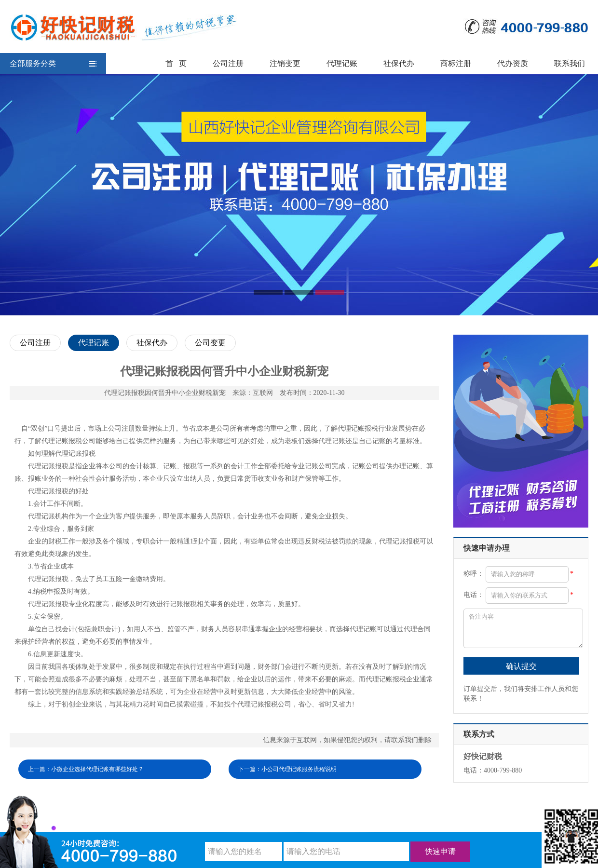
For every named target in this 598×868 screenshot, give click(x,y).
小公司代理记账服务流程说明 (299, 769)
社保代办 (399, 63)
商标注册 (456, 63)
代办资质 (513, 63)
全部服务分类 (53, 63)
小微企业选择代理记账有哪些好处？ (97, 769)
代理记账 (342, 63)
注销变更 (285, 63)
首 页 (176, 63)
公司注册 (228, 63)
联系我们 (570, 63)
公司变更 (210, 343)
